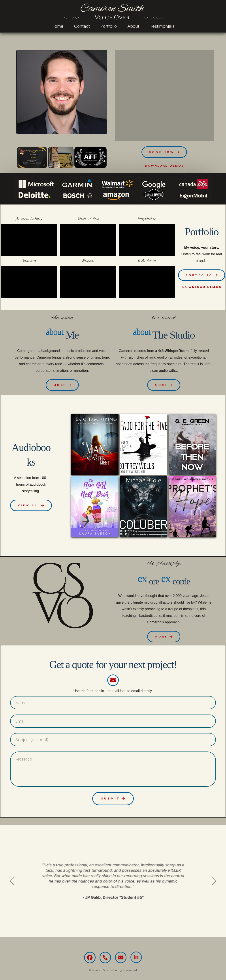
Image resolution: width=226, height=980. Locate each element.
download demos (165, 165)
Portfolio (109, 26)
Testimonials (162, 26)
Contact (82, 26)
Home (57, 26)
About (133, 26)
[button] (164, 151)
